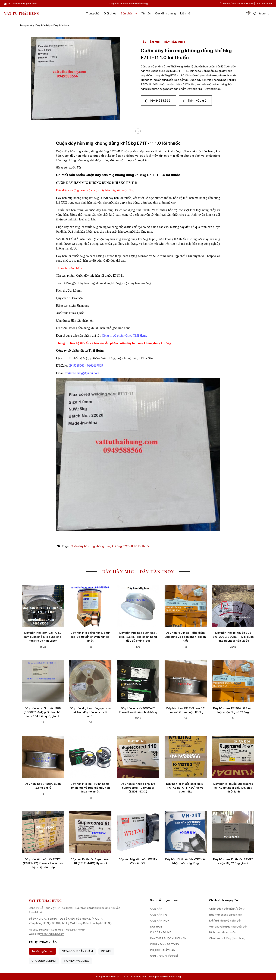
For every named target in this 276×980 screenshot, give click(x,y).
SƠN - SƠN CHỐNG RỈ (164, 956)
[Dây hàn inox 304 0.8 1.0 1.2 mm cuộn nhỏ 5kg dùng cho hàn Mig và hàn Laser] (43, 606)
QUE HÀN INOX (160, 921)
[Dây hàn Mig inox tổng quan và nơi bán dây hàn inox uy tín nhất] (90, 681)
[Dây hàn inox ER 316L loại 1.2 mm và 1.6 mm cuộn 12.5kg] (186, 681)
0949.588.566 (160, 101)
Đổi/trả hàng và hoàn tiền (225, 921)
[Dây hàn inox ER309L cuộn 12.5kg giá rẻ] (43, 757)
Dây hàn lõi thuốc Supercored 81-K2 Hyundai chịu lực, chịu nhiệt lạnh (233, 788)
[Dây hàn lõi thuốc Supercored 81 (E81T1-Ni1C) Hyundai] (90, 832)
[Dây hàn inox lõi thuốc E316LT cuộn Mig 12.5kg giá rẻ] (233, 832)
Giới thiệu (110, 13)
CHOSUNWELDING (44, 961)
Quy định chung (166, 13)
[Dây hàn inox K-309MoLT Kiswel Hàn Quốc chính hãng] (138, 681)
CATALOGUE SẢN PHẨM (77, 951)
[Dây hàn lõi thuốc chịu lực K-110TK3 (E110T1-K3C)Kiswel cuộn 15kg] (186, 757)
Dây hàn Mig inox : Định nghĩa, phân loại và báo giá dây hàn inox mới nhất (90, 788)
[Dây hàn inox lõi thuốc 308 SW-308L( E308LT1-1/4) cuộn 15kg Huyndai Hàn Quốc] (233, 606)
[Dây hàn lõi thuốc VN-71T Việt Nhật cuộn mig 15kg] (186, 832)
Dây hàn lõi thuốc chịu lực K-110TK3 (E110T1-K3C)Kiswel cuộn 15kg (186, 788)
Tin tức (146, 13)
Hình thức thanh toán (222, 932)
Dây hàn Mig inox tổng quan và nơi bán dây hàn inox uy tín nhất (90, 712)
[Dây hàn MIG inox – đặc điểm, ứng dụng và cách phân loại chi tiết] (186, 606)
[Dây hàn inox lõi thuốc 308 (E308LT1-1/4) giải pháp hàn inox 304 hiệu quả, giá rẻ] (43, 681)
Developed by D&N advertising (164, 976)
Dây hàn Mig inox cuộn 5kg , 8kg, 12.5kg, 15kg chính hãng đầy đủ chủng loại (138, 637)
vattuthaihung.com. (136, 976)
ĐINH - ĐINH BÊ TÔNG (164, 944)
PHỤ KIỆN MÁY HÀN (163, 950)
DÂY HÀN (156, 927)
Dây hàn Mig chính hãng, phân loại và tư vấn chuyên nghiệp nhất (90, 637)
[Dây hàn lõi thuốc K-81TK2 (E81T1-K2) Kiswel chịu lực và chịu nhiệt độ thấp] (43, 832)
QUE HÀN (156, 909)
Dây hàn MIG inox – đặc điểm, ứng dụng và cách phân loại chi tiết (186, 637)
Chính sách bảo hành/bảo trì (227, 909)
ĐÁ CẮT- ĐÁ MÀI (161, 932)
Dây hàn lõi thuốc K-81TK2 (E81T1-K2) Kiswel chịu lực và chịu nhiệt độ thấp (43, 863)
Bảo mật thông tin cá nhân (226, 915)
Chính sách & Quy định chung (227, 938)
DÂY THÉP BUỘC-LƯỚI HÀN (168, 938)
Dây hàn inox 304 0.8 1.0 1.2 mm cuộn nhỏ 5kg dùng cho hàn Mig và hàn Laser (43, 637)
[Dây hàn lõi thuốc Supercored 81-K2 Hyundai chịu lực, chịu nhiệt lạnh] (233, 757)
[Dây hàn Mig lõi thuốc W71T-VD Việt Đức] (138, 832)
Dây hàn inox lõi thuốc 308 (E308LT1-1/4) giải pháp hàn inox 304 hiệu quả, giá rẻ (43, 712)
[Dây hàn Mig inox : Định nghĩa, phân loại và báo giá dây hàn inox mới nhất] (90, 757)
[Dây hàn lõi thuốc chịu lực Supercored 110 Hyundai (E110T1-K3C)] (138, 757)
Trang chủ (93, 13)
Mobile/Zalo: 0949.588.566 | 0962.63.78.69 (246, 4)
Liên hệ (185, 13)
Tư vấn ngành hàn (42, 951)
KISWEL (106, 951)
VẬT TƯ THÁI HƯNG (22, 13)
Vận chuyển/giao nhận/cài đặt (228, 927)
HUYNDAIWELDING (77, 961)
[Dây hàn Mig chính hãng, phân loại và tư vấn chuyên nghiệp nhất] (90, 606)
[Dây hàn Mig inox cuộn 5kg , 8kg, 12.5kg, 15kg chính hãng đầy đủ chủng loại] (138, 606)
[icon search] (261, 14)
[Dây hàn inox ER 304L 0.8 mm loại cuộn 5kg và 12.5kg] (233, 681)
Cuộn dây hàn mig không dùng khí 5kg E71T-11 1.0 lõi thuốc (110, 546)
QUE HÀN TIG (159, 915)
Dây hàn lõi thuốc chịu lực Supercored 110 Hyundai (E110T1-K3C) (138, 788)
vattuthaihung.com (52, 934)
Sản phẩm (129, 13)
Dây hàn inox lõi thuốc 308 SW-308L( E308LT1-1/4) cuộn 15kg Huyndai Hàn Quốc (233, 637)
